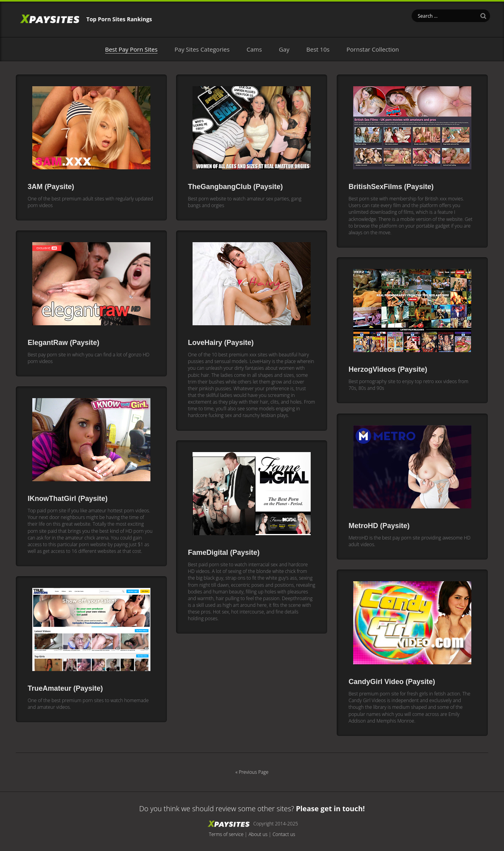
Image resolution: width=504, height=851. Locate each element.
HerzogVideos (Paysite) (388, 371)
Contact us (284, 836)
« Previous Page (252, 774)
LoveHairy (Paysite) (221, 344)
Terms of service (226, 836)
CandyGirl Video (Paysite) (392, 683)
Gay (284, 49)
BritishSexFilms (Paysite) (391, 188)
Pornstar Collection (373, 49)
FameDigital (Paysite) (224, 554)
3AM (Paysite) (51, 188)
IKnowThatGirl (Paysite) (68, 500)
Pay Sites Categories (202, 49)
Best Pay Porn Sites (131, 49)
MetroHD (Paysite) (379, 527)
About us (258, 836)
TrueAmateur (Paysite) (65, 690)
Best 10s (318, 49)
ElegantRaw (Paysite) (63, 344)
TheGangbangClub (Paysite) (235, 188)
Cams (254, 49)
